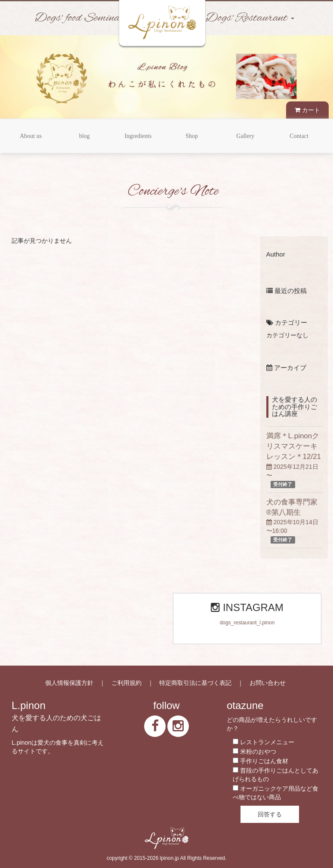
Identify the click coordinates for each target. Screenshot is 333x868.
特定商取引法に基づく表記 (195, 683)
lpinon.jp (170, 858)
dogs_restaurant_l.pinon (247, 623)
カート (307, 110)
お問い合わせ (268, 683)
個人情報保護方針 (69, 683)
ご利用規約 (126, 683)
